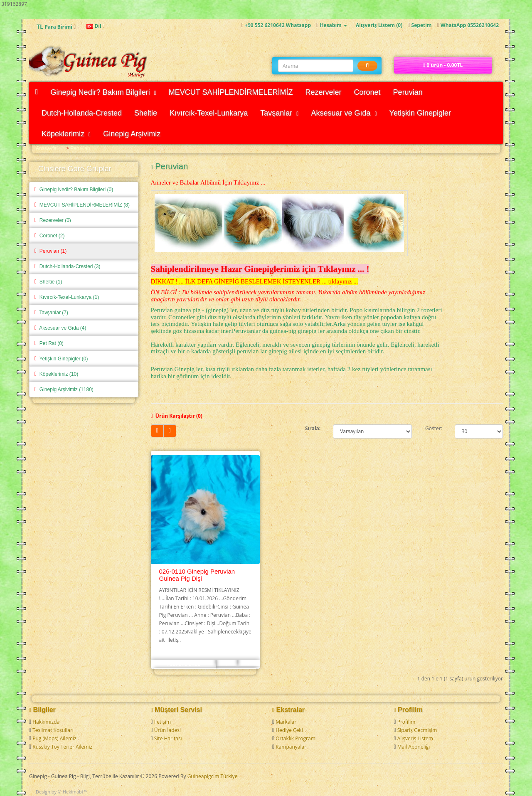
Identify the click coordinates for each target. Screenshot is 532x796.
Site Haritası (168, 738)
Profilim (406, 722)
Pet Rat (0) (49, 343)
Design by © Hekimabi (59, 792)
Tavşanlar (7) (51, 313)
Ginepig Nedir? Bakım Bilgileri (103, 92)
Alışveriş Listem (415, 738)
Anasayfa (46, 148)
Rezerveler (324, 92)
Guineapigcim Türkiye (213, 776)
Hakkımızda (46, 722)
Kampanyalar (291, 747)
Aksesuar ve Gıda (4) (60, 328)
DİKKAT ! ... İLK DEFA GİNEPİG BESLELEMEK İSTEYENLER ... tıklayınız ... (255, 281)
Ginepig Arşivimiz (132, 134)
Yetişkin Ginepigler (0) (61, 359)
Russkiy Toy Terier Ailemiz (62, 747)
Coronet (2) (49, 236)
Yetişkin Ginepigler (420, 113)
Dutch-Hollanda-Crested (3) (68, 266)
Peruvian (408, 92)
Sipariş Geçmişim (417, 730)
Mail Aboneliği (414, 747)
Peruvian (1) (50, 251)
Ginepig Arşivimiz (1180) (64, 389)
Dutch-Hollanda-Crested (82, 113)
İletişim (163, 722)
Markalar (286, 722)
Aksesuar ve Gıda (344, 113)
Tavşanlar (279, 113)
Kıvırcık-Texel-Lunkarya (209, 113)
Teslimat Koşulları (53, 730)
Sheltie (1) (48, 282)
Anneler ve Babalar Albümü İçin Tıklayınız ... (208, 182)
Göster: (434, 428)
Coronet (367, 92)
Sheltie (146, 113)
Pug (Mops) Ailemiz (54, 738)
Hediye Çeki (289, 730)
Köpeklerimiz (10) (56, 374)
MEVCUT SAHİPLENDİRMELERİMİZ (231, 92)
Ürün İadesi (167, 730)
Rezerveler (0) (53, 220)
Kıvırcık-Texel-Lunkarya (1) (67, 297)
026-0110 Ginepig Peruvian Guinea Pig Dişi (197, 575)
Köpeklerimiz (66, 134)
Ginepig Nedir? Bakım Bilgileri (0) (74, 190)
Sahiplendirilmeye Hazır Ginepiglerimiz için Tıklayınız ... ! (260, 269)
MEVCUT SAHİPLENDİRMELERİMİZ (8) (82, 205)
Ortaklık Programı (296, 738)
